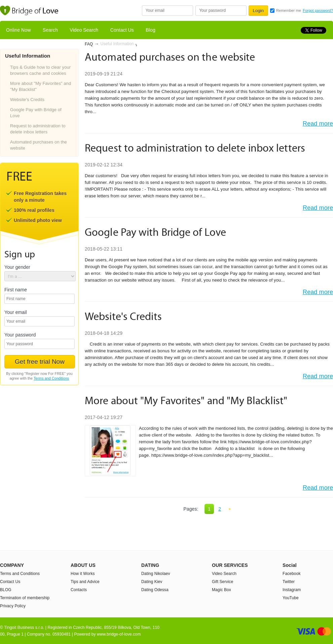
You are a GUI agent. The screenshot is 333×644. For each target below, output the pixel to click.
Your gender (17, 267)
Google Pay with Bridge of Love (36, 113)
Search (50, 30)
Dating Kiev (152, 582)
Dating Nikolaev (156, 574)
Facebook (292, 574)
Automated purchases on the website (39, 145)
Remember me (289, 10)
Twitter (289, 582)
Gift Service (223, 582)
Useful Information (117, 44)
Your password (20, 335)
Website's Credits (27, 100)
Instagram (292, 590)
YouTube (291, 598)
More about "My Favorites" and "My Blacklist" (41, 86)
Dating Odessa (155, 590)
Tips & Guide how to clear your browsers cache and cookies (40, 70)
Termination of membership (25, 598)
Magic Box (221, 590)
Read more (318, 124)
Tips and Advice (85, 582)
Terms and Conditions (51, 378)
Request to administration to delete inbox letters (38, 129)
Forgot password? (318, 10)
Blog (150, 30)
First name (16, 290)
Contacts (79, 590)
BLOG (6, 590)
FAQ (89, 44)
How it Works (83, 574)
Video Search (84, 30)
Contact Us (122, 30)
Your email (16, 312)
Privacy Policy (13, 606)
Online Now (18, 30)
